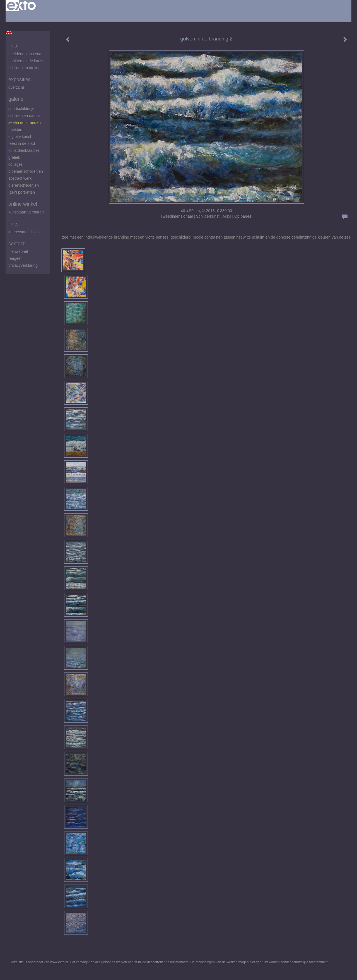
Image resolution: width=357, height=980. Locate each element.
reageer (15, 258)
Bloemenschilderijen (26, 171)
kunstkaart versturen (26, 212)
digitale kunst (20, 136)
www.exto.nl (59, 962)
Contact (16, 244)
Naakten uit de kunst (26, 61)
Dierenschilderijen (24, 185)
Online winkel (23, 204)
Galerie (16, 99)
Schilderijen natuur (24, 116)
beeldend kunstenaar (27, 54)
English (9, 32)
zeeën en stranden (25, 122)
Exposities (20, 80)
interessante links (23, 232)
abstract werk (20, 178)
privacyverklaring (23, 265)
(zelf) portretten (22, 192)
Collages (15, 164)
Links (13, 224)
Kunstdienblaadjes (24, 150)
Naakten (15, 129)
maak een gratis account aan (60, 17)
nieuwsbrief (18, 251)
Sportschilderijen (22, 109)
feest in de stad (22, 143)
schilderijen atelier (24, 68)
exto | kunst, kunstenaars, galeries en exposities (21, 6)
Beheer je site (18, 17)
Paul (13, 46)
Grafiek (14, 157)
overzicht (16, 87)
